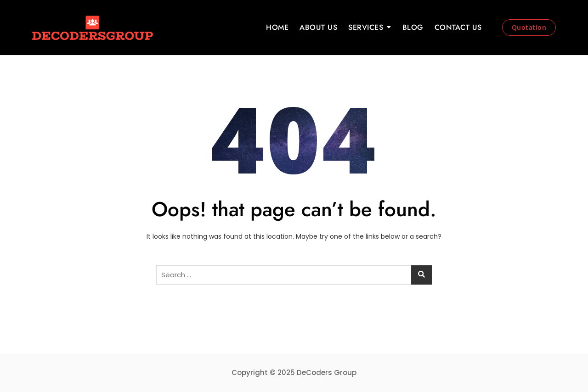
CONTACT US (458, 27)
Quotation (529, 27)
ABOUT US (318, 27)
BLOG (413, 27)
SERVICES (366, 27)
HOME (277, 27)
